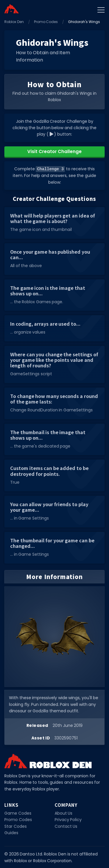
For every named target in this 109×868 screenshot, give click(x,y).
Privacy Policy (68, 819)
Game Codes (18, 813)
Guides (11, 832)
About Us (64, 813)
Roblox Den (14, 22)
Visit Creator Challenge (54, 151)
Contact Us (66, 826)
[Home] (12, 9)
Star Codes (16, 826)
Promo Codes (46, 22)
